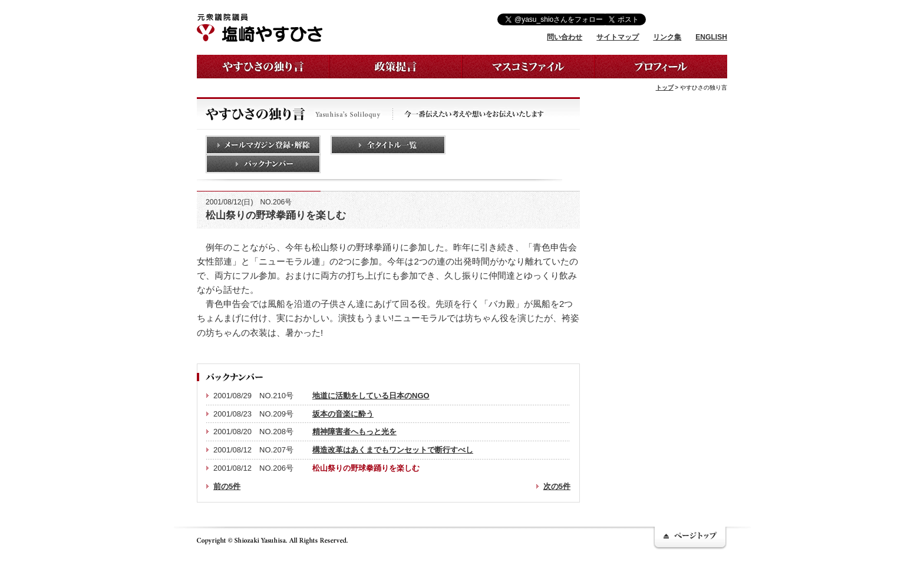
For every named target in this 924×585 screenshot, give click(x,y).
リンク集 (667, 37)
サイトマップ (618, 37)
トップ (665, 87)
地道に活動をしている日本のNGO (371, 396)
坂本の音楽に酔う (343, 414)
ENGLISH (711, 37)
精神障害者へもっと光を (354, 432)
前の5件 (227, 486)
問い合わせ (565, 37)
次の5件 (557, 486)
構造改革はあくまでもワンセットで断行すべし (393, 450)
